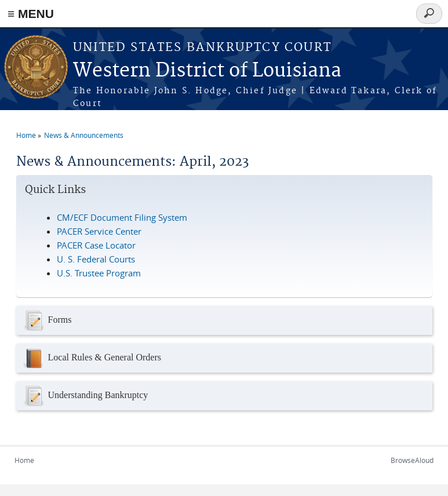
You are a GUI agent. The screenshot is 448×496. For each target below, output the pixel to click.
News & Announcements (84, 135)
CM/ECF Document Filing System (122, 217)
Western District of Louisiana (207, 71)
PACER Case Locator (96, 245)
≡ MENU (31, 14)
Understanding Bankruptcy (85, 396)
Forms (47, 320)
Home (26, 135)
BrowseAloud (412, 460)
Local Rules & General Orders (92, 358)
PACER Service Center (99, 231)
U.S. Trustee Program (99, 273)
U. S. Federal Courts (96, 259)
